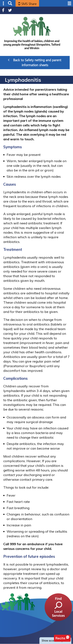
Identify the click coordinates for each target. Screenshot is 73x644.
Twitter (10, 10)
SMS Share (29, 4)
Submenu (4, 3)
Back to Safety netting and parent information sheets (35, 62)
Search (10, 3)
